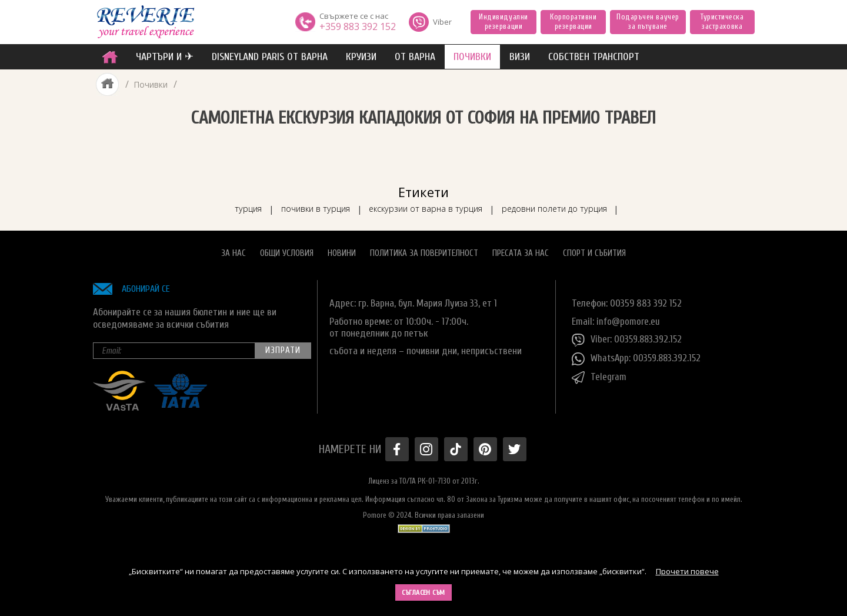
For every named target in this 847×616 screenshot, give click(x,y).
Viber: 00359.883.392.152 (628, 338)
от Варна (415, 57)
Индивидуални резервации (503, 21)
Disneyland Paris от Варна (270, 57)
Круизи (361, 57)
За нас (234, 251)
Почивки (151, 84)
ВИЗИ (520, 57)
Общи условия (287, 251)
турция (235, 206)
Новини (342, 251)
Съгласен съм (423, 592)
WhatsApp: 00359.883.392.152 (638, 357)
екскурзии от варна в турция (427, 206)
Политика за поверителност (424, 251)
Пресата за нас (521, 251)
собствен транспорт (594, 57)
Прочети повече (687, 571)
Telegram (599, 375)
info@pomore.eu (628, 319)
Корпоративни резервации (573, 21)
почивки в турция (308, 206)
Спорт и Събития (594, 251)
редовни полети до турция (565, 206)
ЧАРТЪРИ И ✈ (165, 57)
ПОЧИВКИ (472, 57)
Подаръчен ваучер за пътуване (648, 21)
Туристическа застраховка (722, 21)
